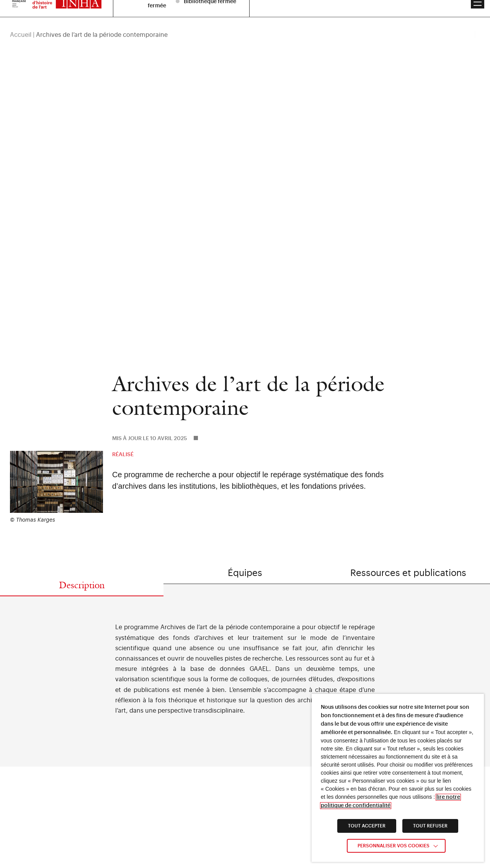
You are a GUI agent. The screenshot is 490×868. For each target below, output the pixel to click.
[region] (245, 24)
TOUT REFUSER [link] (430, 826)
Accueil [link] (21, 24)
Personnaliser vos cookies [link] (394, 846)
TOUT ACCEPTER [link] (367, 826)
